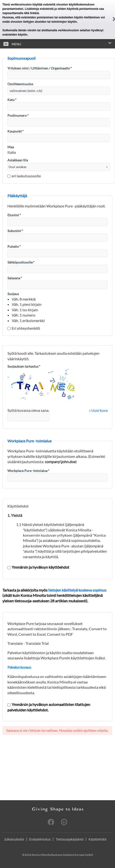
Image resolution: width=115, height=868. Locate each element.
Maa (11, 147)
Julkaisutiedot (14, 839)
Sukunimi (15, 231)
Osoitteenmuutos (20, 84)
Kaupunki (16, 131)
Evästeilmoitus (40, 839)
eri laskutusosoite (24, 176)
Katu (12, 100)
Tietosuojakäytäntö (70, 839)
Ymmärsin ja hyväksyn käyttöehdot (38, 567)
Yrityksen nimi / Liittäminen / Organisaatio (40, 68)
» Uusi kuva (98, 410)
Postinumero (18, 115)
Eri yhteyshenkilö (24, 328)
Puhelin (14, 246)
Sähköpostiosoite (21, 262)
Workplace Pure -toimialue (28, 471)
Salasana (15, 278)
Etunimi (14, 215)
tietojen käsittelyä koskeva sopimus (77, 590)
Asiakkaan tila (18, 160)
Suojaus (13, 294)
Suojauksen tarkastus (24, 366)
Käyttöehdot (97, 839)
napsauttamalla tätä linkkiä (21, 13)
